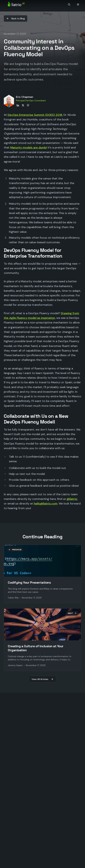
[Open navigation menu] (78, 4)
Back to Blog (16, 19)
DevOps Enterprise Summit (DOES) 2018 (35, 115)
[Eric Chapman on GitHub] (28, 105)
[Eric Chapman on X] (23, 105)
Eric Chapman (25, 97)
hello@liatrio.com (46, 504)
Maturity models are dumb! (29, 148)
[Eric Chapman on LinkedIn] (18, 105)
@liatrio (72, 499)
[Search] (69, 4)
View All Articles (42, 679)
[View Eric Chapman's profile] (9, 101)
